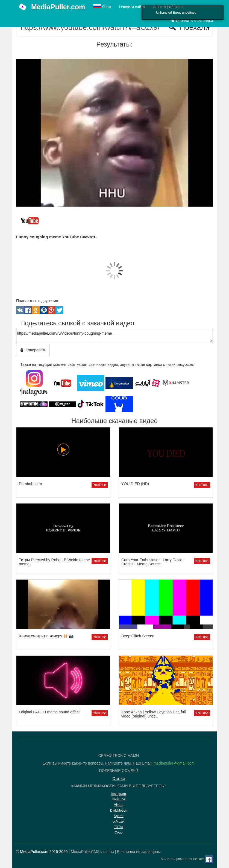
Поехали (189, 27)
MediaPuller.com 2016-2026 (44, 852)
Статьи (118, 779)
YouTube (100, 485)
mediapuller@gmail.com (174, 763)
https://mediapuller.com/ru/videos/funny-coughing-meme (114, 336)
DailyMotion (119, 811)
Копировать (33, 350)
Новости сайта (132, 7)
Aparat (118, 816)
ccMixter (119, 821)
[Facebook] (209, 859)
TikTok (119, 827)
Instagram (118, 794)
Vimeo (119, 805)
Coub (119, 832)
